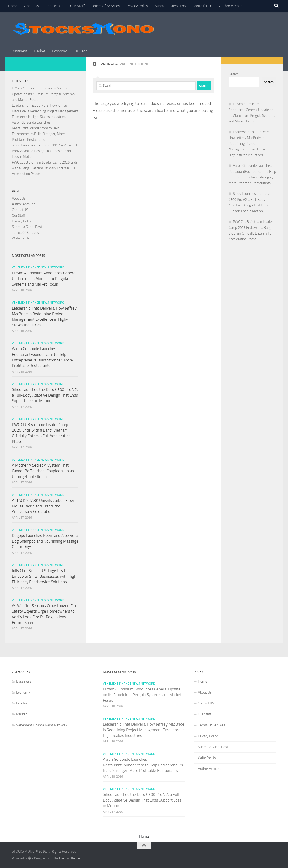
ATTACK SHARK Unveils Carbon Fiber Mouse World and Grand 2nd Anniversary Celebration (43, 506)
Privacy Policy (137, 6)
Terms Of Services (106, 6)
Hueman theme (70, 858)
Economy (59, 51)
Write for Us (203, 6)
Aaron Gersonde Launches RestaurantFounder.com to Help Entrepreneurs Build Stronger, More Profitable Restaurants (143, 765)
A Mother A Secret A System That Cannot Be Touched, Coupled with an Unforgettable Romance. (43, 471)
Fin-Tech (80, 51)
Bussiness (19, 51)
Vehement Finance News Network (38, 267)
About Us (31, 6)
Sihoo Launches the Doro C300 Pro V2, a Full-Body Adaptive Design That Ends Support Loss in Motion (45, 151)
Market (40, 51)
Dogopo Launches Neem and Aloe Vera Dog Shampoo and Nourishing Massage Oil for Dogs (45, 541)
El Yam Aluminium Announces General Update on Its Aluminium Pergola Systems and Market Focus (43, 94)
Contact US (54, 6)
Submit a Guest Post (171, 6)
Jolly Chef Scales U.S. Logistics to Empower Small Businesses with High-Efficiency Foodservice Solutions (45, 576)
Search (234, 74)
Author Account (232, 6)
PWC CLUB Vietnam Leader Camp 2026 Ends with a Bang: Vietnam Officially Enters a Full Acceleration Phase (45, 168)
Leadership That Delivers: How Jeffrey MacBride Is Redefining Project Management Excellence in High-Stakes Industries (45, 111)
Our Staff (77, 6)
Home (13, 6)
